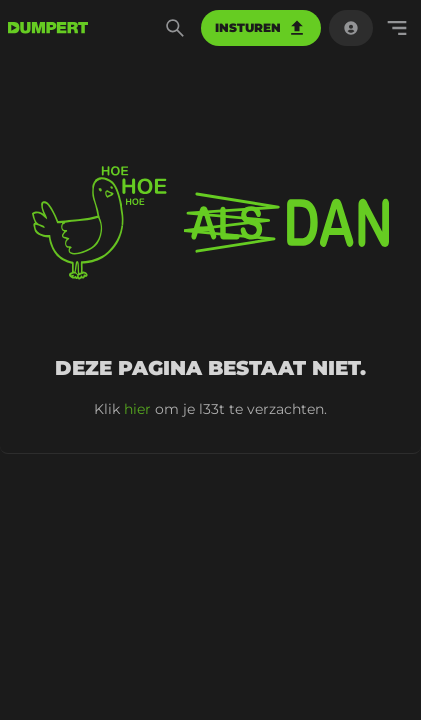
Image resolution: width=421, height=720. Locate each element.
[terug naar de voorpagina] (48, 28)
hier (137, 409)
